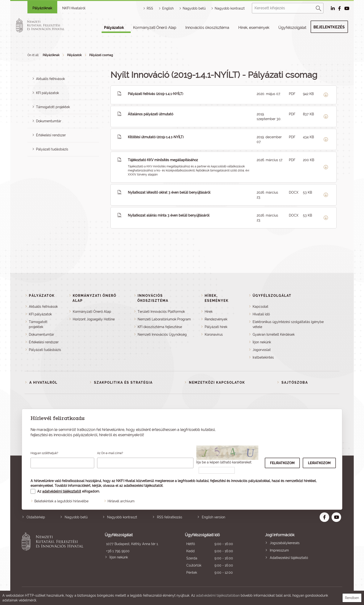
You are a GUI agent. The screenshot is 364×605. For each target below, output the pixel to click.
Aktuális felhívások (50, 79)
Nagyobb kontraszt (230, 8)
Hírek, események (254, 28)
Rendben (352, 598)
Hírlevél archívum (121, 501)
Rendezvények (216, 319)
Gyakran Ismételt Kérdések (274, 334)
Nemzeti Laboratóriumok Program (164, 319)
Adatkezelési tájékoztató (289, 558)
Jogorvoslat (262, 350)
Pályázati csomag (101, 55)
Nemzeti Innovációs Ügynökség (162, 334)
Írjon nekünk (262, 342)
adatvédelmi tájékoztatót (62, 491)
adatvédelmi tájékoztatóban (218, 595)
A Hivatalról (43, 382)
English (168, 8)
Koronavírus (214, 334)
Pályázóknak (42, 8)
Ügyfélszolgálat (292, 28)
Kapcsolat (260, 307)
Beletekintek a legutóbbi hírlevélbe (61, 501)
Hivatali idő (261, 314)
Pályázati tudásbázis (52, 149)
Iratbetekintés (263, 357)
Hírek (209, 312)
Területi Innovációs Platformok (161, 312)
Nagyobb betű (76, 517)
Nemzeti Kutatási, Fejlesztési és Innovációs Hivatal (54, 554)
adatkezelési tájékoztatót (143, 486)
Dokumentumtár (49, 121)
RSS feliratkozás (170, 517)
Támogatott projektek (53, 107)
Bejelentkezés (329, 27)
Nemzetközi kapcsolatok (217, 382)
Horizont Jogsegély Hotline (94, 319)
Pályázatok (114, 28)
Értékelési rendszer (51, 135)
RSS (150, 8)
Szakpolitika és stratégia (123, 382)
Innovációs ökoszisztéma (207, 28)
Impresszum (279, 550)
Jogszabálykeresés (285, 543)
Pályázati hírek (216, 327)
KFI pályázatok (47, 93)
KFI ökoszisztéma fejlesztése (160, 327)
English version (213, 517)
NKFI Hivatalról (74, 8)
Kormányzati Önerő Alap (155, 28)
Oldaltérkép (36, 517)
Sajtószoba (295, 382)
